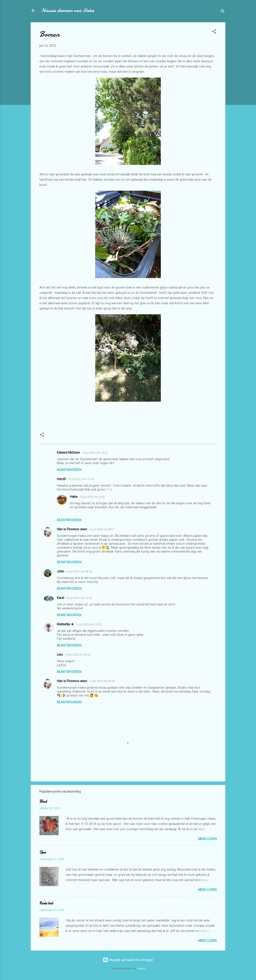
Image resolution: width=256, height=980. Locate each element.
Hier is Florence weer (72, 529)
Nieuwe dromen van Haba (68, 10)
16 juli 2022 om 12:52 (79, 598)
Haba (74, 497)
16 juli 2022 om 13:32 (89, 624)
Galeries (141, 969)
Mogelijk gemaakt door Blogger (128, 960)
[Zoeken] (223, 12)
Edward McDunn (68, 453)
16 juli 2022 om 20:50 (78, 655)
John (60, 571)
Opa (43, 852)
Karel (60, 598)
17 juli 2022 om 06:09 (102, 681)
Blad (43, 801)
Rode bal (46, 903)
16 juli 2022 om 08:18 (79, 571)
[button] (214, 32)
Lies (60, 655)
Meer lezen (207, 839)
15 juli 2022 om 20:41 (92, 497)
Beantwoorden (69, 470)
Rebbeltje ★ (65, 624)
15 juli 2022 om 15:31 (95, 453)
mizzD (61, 479)
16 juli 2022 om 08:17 (102, 529)
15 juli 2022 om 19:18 (81, 479)
